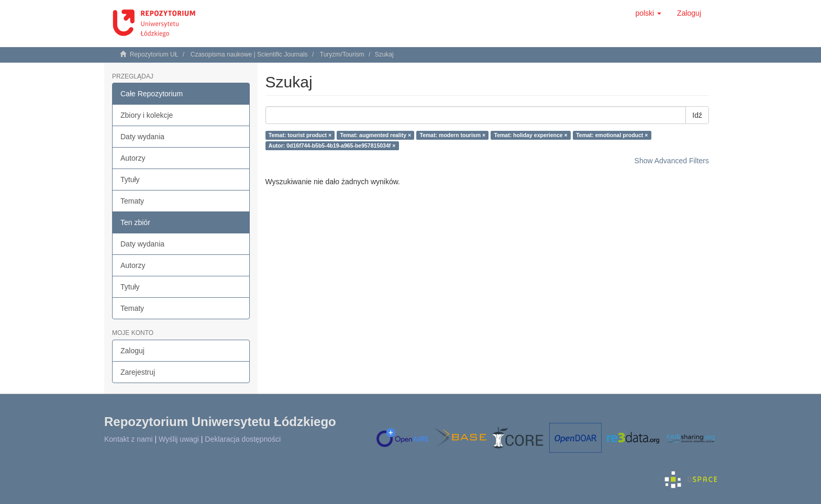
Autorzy (133, 158)
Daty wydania (142, 137)
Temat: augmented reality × (376, 135)
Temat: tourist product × (300, 135)
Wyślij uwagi (179, 439)
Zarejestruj (138, 372)
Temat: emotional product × (612, 135)
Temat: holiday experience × (531, 135)
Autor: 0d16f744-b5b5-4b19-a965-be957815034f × (332, 145)
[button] (648, 13)
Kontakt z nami (129, 439)
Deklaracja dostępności (243, 439)
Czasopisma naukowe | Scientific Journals (249, 54)
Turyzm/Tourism (342, 54)
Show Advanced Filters (672, 161)
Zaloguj (132, 351)
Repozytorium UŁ (154, 54)
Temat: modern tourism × (453, 135)
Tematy (132, 201)
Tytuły (130, 180)
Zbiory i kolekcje (147, 115)
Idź (697, 115)
